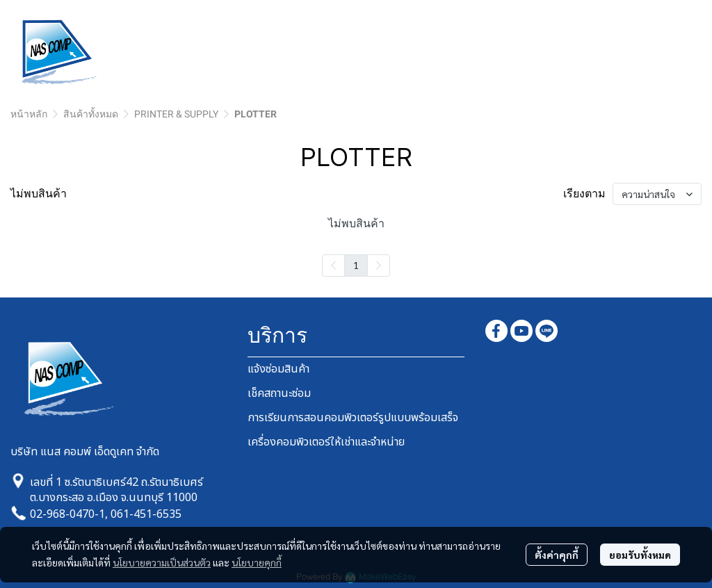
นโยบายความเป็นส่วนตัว (162, 562)
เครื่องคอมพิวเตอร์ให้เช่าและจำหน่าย (326, 442)
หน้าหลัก (29, 114)
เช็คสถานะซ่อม (279, 393)
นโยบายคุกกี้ (257, 562)
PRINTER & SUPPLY (176, 114)
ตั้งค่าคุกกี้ (557, 555)
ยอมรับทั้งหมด (640, 555)
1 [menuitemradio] (356, 265)
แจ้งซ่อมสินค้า (278, 369)
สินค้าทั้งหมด (91, 114)
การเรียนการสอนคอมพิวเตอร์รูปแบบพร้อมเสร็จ (353, 418)
